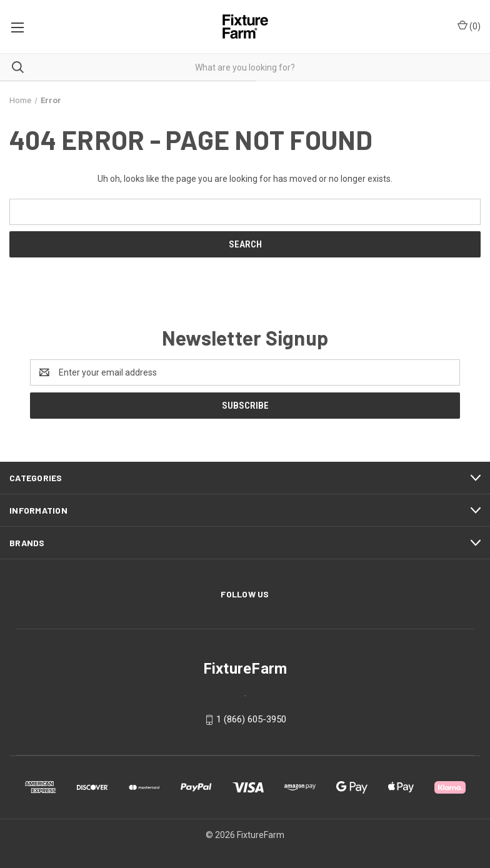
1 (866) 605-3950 (251, 719)
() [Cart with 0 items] (469, 26)
